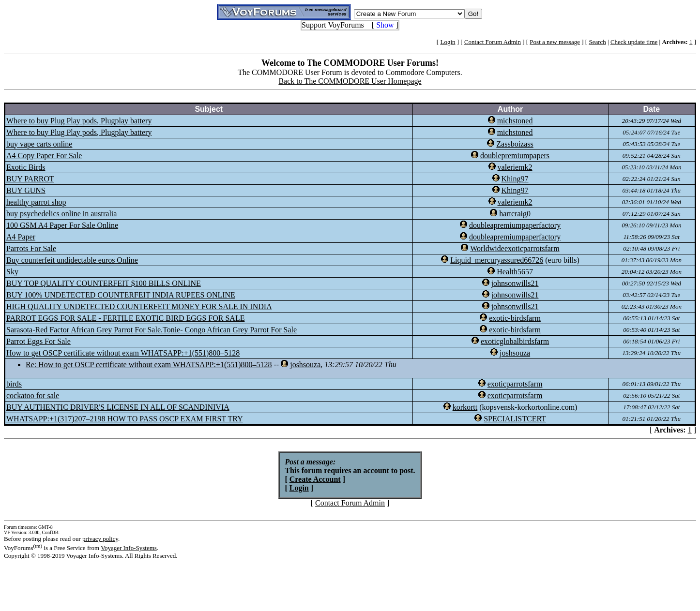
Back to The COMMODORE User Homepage (350, 81)
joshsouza (515, 353)
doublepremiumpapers (515, 156)
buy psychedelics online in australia (61, 214)
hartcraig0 (515, 214)
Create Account (315, 479)
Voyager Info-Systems (129, 548)
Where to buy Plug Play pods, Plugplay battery (79, 121)
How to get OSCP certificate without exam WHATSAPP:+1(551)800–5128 (123, 353)
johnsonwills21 (515, 283)
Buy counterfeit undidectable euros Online (72, 260)
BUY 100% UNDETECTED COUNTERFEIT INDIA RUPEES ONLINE (121, 295)
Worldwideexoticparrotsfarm (515, 248)
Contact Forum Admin (493, 42)
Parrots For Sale (31, 248)
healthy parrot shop (36, 202)
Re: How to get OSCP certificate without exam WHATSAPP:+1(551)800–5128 (149, 365)
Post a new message (555, 42)
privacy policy (100, 539)
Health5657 (515, 272)
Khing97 (515, 179)
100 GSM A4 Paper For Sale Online (62, 225)
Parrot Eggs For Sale (38, 341)
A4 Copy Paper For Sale (44, 156)
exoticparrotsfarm (515, 384)
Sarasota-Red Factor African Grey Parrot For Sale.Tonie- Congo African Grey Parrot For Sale (152, 330)
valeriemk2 (515, 167)
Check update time (634, 42)
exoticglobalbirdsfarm (515, 341)
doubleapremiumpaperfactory (515, 225)
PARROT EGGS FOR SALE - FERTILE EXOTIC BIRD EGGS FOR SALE (125, 318)
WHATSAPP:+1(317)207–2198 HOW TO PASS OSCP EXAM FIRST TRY (125, 419)
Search (597, 42)
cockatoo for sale (33, 395)
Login (448, 42)
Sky (12, 272)
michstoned (515, 121)
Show (385, 25)
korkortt (465, 407)
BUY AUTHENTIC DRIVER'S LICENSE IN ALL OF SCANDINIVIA (118, 407)
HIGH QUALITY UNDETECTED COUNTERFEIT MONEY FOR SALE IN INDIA (139, 306)
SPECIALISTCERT (515, 419)
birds (14, 384)
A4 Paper (21, 237)
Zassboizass (515, 144)
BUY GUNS (26, 190)
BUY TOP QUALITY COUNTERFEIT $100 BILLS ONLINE (104, 283)
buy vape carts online (39, 144)
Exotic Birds (26, 167)
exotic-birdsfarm (515, 318)
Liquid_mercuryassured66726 (497, 260)
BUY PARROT (30, 179)
